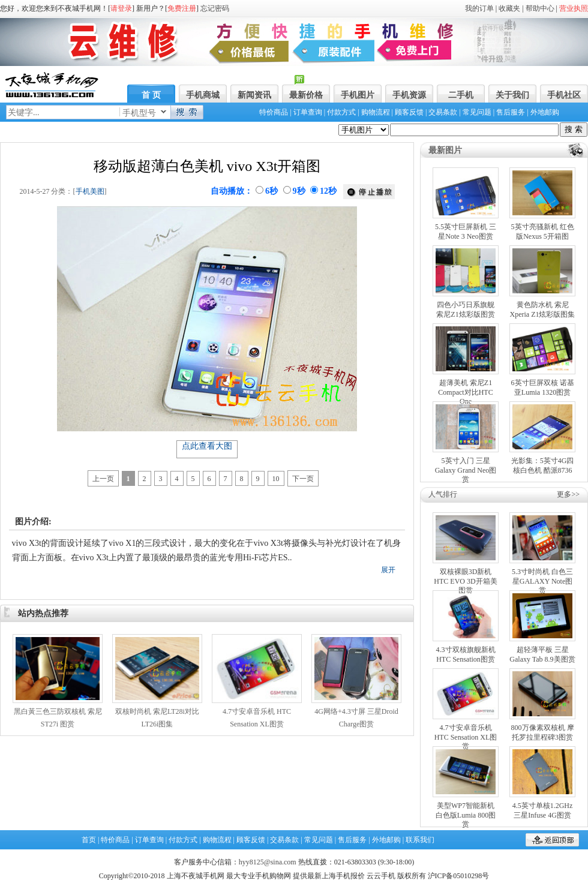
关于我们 (512, 95)
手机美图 (90, 191)
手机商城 (203, 95)
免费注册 (182, 8)
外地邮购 (545, 112)
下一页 (303, 479)
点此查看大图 (207, 446)
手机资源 (409, 95)
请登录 (121, 8)
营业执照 (574, 8)
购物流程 (376, 112)
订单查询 (308, 112)
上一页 (103, 479)
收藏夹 (509, 8)
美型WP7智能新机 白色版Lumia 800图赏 (466, 815)
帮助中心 (540, 8)
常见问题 (477, 112)
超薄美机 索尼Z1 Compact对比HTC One (465, 392)
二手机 (461, 95)
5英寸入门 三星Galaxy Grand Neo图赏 (466, 470)
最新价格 (306, 95)
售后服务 (511, 112)
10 (276, 479)
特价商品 (274, 112)
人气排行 (443, 494)
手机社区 (564, 95)
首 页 (151, 95)
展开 (388, 570)
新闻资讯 (254, 95)
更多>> (568, 494)
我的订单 (479, 8)
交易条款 (443, 112)
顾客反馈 (409, 112)
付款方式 (341, 112)
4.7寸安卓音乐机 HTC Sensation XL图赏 (466, 737)
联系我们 (420, 840)
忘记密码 (215, 8)
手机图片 (358, 95)
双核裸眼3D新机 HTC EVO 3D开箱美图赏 (465, 581)
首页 (89, 840)
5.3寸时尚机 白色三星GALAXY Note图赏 (542, 581)
